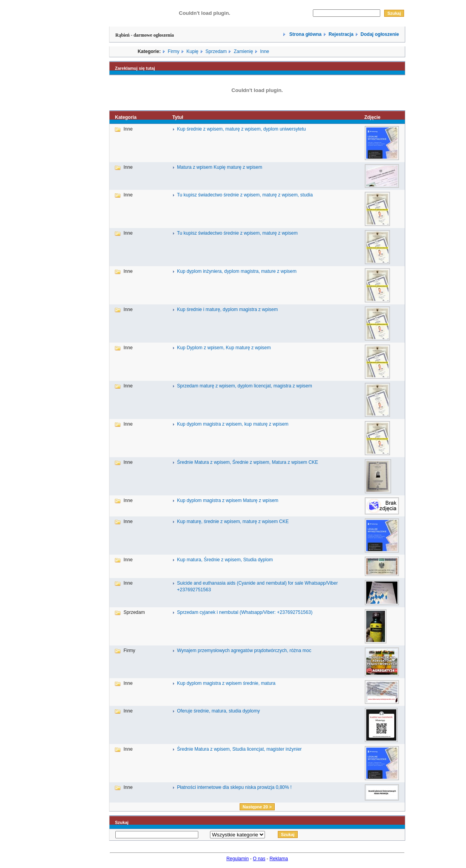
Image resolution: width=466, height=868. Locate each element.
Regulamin (237, 859)
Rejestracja (341, 34)
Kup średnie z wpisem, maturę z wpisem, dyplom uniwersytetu (241, 129)
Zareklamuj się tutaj (135, 68)
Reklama (279, 859)
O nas (259, 859)
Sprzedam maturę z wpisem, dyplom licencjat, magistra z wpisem (244, 386)
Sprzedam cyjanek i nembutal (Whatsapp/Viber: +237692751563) (245, 612)
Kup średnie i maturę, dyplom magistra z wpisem (227, 309)
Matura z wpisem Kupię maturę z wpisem (220, 167)
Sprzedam (216, 51)
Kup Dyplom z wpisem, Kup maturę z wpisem (224, 348)
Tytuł (178, 117)
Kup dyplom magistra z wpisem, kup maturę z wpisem (233, 424)
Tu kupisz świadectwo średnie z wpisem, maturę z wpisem (237, 233)
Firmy (174, 51)
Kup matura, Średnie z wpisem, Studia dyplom (225, 560)
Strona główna (305, 34)
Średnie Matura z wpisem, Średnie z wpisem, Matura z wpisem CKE (247, 462)
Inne (264, 51)
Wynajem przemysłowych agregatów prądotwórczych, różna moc (244, 651)
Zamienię (243, 51)
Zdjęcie (372, 117)
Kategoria (126, 117)
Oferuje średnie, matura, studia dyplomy (218, 711)
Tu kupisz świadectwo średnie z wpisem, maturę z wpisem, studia (245, 195)
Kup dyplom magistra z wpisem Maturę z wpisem (228, 500)
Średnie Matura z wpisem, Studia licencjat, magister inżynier (239, 749)
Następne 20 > (257, 807)
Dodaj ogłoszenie (380, 34)
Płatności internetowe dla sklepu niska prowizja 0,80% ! (234, 787)
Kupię (193, 51)
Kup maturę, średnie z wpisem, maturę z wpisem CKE (233, 522)
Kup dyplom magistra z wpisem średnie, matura (226, 683)
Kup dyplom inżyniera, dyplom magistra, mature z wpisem (237, 271)
